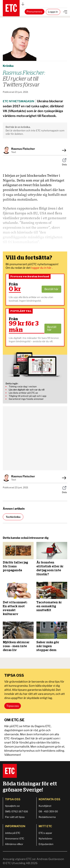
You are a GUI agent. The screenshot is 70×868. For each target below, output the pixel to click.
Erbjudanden (46, 844)
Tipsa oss (13, 706)
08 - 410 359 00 (48, 811)
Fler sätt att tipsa (15, 817)
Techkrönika (13, 517)
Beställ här (51, 289)
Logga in (53, 12)
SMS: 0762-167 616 (17, 811)
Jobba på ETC (13, 833)
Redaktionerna (47, 817)
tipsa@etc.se (12, 806)
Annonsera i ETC (15, 838)
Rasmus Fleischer (23, 149)
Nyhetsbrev (45, 838)
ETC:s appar (45, 833)
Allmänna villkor (14, 844)
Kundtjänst (45, 806)
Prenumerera (34, 12)
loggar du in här (42, 268)
